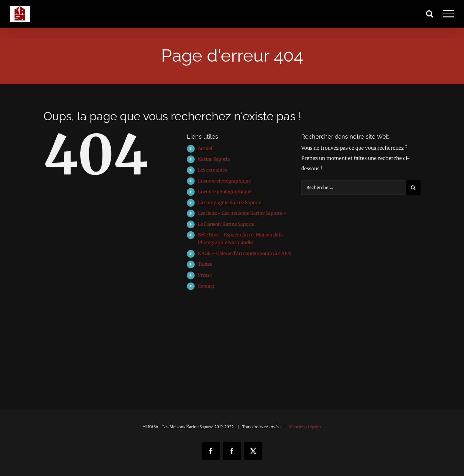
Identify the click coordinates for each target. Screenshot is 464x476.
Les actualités (213, 170)
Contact (206, 286)
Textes (205, 264)
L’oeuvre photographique (225, 192)
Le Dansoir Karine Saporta (226, 224)
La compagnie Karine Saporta (230, 203)
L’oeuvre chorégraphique (224, 181)
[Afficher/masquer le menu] (449, 14)
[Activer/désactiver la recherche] (430, 14)
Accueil (206, 148)
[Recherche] (413, 188)
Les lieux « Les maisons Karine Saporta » (242, 213)
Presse (205, 275)
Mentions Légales (305, 427)
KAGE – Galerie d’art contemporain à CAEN (244, 253)
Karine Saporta (214, 159)
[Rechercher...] (354, 188)
